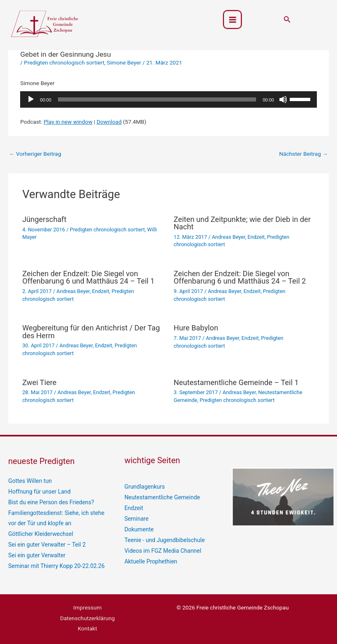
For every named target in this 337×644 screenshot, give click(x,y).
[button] (287, 20)
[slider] (157, 99)
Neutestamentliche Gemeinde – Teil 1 (236, 382)
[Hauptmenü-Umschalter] (232, 20)
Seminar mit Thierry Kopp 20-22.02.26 (55, 564)
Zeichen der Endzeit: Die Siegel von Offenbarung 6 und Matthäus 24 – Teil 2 (240, 277)
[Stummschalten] (283, 99)
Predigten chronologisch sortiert (64, 62)
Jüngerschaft (44, 219)
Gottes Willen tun (30, 481)
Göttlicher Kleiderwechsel (40, 533)
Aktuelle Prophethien (150, 560)
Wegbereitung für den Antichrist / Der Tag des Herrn (91, 331)
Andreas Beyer (229, 237)
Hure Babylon (196, 328)
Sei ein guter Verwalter (36, 554)
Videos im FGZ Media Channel (162, 549)
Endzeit (256, 237)
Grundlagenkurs (144, 487)
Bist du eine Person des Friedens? (50, 501)
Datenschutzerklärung (87, 616)
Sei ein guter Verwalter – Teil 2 (46, 543)
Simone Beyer (124, 62)
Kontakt (87, 626)
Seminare (136, 518)
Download (109, 122)
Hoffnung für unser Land (39, 491)
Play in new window (68, 122)
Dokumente (139, 528)
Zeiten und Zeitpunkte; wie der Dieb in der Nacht (242, 223)
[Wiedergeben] (31, 99)
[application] (168, 99)
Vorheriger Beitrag (35, 154)
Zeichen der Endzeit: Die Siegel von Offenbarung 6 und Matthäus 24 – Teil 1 (88, 277)
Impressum (87, 605)
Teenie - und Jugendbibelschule (164, 539)
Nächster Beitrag (304, 154)
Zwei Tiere (39, 382)
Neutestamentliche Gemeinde (162, 497)
